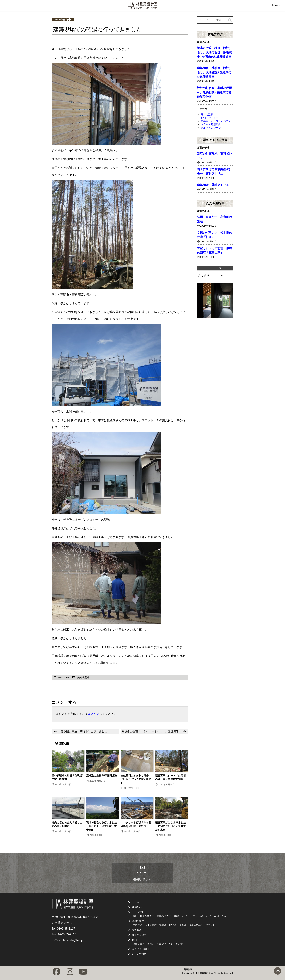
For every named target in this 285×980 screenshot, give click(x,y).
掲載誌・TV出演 (168, 925)
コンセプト (138, 912)
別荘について (180, 916)
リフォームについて (201, 916)
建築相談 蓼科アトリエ (213, 185)
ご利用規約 (187, 969)
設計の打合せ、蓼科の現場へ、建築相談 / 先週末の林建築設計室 (214, 92)
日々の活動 (207, 115)
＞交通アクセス (62, 923)
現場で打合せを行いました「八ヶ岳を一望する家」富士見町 (101, 826)
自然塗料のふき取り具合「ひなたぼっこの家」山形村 (136, 779)
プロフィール (140, 925)
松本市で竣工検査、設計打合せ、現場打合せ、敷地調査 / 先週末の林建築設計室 (214, 52)
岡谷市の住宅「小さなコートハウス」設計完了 (150, 731)
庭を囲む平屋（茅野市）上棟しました (84, 731)
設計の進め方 (164, 916)
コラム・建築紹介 (211, 124)
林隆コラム (220, 916)
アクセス (210, 925)
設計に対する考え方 (143, 916)
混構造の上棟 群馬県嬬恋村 (102, 776)
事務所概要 (138, 921)
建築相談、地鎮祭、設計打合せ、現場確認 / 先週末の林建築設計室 (214, 72)
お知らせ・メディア (212, 118)
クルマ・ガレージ (211, 128)
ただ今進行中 (63, 20)
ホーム (136, 902)
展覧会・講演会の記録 (191, 925)
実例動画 (137, 930)
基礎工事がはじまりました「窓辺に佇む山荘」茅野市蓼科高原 (170, 826)
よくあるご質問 (140, 949)
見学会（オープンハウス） (216, 121)
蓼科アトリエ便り (215, 140)
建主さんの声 (139, 935)
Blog (135, 940)
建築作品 (137, 907)
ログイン (93, 714)
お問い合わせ (139, 954)
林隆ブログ (215, 34)
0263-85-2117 (66, 929)
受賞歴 (153, 925)
